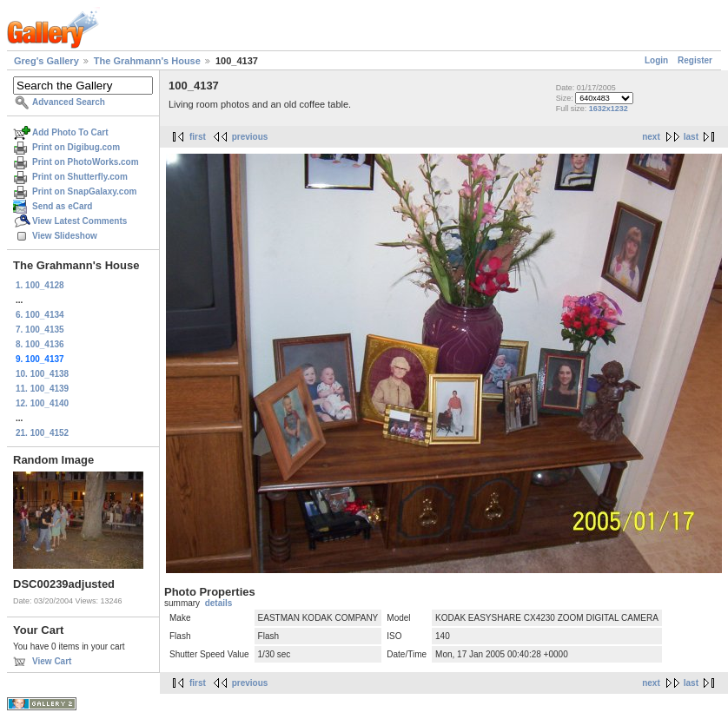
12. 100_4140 (42, 403)
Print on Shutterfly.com (80, 177)
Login (656, 60)
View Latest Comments (79, 221)
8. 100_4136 (40, 344)
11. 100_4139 (42, 389)
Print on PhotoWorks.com (86, 162)
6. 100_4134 (40, 315)
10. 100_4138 (42, 374)
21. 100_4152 (42, 433)
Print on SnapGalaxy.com (84, 191)
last (691, 137)
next (651, 137)
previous (250, 137)
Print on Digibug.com (76, 147)
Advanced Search (69, 102)
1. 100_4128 (40, 285)
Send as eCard (62, 206)
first (198, 137)
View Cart (52, 661)
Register (695, 60)
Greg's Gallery (46, 61)
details (219, 603)
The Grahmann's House (147, 61)
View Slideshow (65, 236)
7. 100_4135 (40, 330)
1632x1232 (609, 109)
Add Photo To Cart (70, 132)
